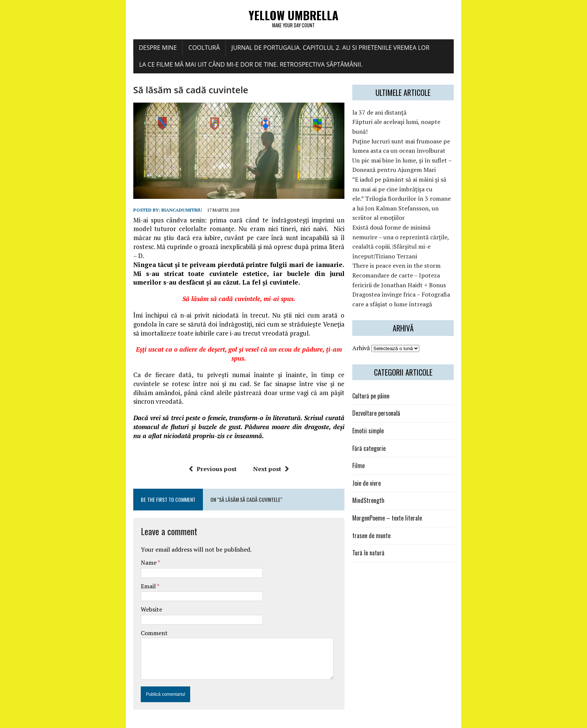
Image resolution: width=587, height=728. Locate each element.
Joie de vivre (389, 458)
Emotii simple (390, 406)
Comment (94, 618)
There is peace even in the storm (419, 241)
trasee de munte (393, 511)
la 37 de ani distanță (402, 116)
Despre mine (97, 51)
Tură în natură (390, 528)
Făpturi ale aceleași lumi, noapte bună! (427, 126)
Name (89, 547)
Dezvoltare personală (398, 388)
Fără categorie (391, 424)
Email (88, 571)
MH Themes (161, 721)
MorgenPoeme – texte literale (409, 493)
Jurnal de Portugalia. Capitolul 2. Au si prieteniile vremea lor (270, 51)
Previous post (192, 454)
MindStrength (390, 476)
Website (91, 595)
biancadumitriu (121, 249)
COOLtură (144, 51)
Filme (381, 441)
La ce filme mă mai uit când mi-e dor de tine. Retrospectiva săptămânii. (190, 69)
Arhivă (383, 323)
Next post (250, 454)
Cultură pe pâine (393, 371)
